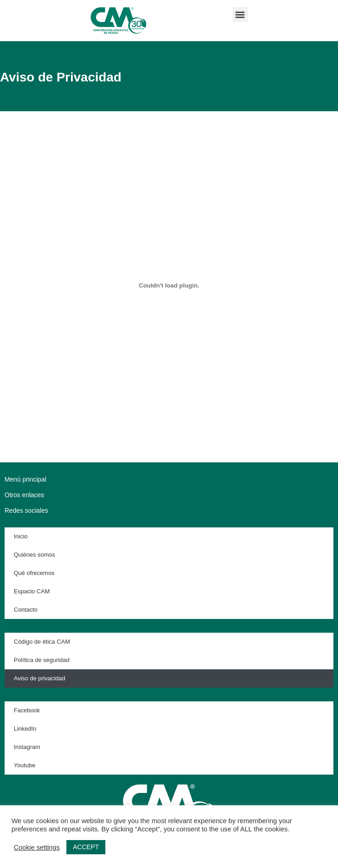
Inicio (21, 536)
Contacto (26, 610)
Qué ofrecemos (34, 573)
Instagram (27, 747)
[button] (240, 14)
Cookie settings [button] (37, 847)
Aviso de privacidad (40, 678)
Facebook (27, 710)
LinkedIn (25, 729)
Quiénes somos (34, 555)
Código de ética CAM (42, 642)
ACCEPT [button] (86, 847)
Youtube (25, 765)
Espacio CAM (32, 591)
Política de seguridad (41, 660)
